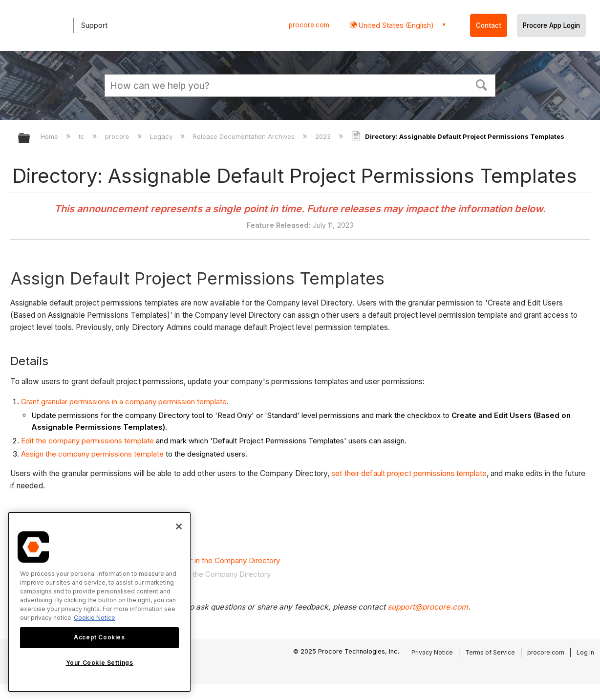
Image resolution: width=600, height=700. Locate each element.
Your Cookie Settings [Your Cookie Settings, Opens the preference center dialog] (100, 663)
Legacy (162, 136)
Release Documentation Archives (245, 136)
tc (83, 136)
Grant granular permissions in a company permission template (124, 402)
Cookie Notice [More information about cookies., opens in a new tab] (95, 618)
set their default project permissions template (409, 473)
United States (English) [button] (395, 25)
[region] (99, 602)
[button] (482, 84)
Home (50, 136)
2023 (324, 136)
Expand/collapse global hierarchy (30, 139)
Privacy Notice (432, 652)
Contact (489, 25)
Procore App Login (551, 25)
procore (118, 136)
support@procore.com (428, 607)
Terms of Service (490, 652)
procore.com (309, 25)
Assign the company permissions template (92, 454)
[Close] (179, 526)
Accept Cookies (99, 637)
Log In (585, 652)
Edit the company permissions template (87, 441)
